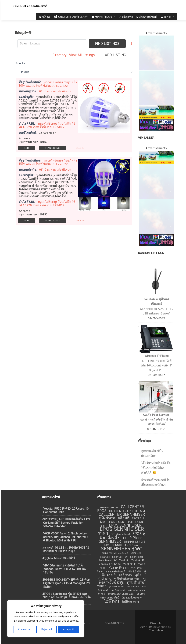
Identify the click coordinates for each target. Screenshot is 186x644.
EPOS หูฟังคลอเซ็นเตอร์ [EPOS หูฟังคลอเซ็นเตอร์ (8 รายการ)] (120, 534)
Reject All (47, 629)
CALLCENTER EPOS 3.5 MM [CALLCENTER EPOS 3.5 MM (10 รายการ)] (127, 511)
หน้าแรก (44, 17)
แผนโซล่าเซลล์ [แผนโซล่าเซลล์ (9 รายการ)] (118, 590)
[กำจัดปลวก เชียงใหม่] (156, 88)
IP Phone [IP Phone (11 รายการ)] (135, 538)
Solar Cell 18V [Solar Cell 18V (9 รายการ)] (120, 557)
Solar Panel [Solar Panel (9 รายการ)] (137, 557)
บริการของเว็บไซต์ (147, 17)
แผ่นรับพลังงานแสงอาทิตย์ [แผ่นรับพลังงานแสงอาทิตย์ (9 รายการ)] (121, 594)
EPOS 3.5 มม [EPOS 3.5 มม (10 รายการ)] (116, 522)
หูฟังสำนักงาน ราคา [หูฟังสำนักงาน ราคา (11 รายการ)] (127, 579)
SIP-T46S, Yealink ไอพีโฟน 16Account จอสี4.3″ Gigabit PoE (156, 365)
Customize (24, 629)
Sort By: (21, 63)
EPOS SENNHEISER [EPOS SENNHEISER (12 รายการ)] (125, 525)
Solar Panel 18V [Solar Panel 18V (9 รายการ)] (108, 561)
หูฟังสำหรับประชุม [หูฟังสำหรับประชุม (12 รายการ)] (122, 580)
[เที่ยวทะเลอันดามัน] (156, 112)
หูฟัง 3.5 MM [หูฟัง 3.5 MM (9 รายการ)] (134, 572)
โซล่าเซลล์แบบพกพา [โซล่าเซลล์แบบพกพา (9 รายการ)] (132, 598)
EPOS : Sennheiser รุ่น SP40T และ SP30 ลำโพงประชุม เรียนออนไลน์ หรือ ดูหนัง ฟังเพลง (67, 597)
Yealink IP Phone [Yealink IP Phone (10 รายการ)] (110, 564)
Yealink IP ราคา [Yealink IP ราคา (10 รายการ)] (119, 568)
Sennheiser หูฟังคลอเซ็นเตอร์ (156, 302)
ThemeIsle (156, 630)
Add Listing (115, 55)
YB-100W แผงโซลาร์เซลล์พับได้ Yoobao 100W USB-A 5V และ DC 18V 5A (65, 569)
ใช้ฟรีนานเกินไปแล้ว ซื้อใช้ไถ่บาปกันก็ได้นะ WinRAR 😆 (156, 468)
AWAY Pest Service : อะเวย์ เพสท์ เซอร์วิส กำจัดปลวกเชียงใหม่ (156, 419)
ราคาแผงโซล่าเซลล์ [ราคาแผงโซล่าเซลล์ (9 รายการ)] (115, 572)
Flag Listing (53, 148)
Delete (80, 148)
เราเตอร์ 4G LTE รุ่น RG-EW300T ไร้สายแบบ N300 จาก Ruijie (66, 549)
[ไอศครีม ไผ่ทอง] (156, 53)
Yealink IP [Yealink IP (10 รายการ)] (137, 560)
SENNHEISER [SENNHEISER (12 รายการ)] (110, 541)
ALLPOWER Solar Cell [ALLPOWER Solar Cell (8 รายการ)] (109, 507)
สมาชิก (168, 17)
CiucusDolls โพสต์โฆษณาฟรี (71, 17)
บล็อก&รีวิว (126, 17)
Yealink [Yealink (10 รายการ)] (124, 560)
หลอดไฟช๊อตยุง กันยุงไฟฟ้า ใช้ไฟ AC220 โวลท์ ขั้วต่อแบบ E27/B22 (48, 84)
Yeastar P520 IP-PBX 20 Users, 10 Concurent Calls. (66, 510)
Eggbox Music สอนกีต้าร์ (59, 558)
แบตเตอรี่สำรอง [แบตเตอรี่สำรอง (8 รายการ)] (133, 587)
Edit (27, 148)
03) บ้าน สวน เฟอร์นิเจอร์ (55, 91)
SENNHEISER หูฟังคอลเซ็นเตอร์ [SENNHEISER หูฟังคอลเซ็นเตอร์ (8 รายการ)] (115, 553)
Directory (59, 55)
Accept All (69, 629)
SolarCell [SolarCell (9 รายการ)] (105, 557)
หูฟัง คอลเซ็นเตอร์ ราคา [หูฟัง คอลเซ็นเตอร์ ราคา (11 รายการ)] (124, 573)
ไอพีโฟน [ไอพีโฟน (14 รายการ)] (112, 601)
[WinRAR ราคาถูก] (156, 125)
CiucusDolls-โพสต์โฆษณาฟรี (30, 6)
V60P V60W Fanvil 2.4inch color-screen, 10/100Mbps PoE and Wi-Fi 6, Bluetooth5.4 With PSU (66, 537)
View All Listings (82, 55)
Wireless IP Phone (157, 356)
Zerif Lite (147, 627)
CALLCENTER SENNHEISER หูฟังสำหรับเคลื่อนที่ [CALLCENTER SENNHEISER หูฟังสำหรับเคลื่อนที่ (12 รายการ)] (122, 516)
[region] (45, 619)
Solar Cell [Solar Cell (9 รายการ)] (136, 553)
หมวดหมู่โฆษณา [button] (103, 17)
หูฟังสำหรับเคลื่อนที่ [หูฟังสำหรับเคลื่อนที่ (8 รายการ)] (116, 587)
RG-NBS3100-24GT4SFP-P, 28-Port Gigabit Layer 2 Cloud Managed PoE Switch (67, 583)
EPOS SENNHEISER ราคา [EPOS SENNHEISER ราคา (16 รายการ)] (121, 531)
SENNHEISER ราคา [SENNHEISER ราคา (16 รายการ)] (121, 549)
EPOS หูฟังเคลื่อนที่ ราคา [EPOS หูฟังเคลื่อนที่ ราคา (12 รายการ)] (122, 536)
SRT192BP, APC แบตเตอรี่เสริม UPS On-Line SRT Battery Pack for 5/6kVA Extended (66, 523)
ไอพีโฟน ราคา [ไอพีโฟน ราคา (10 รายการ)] (130, 602)
